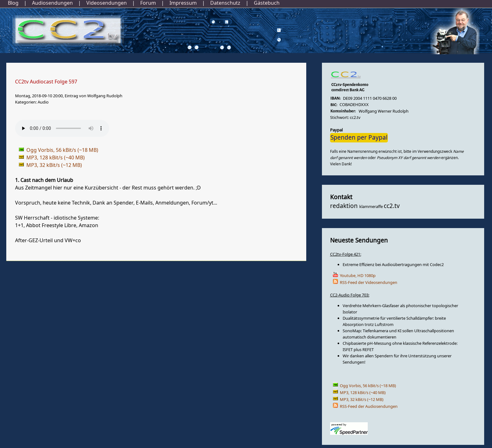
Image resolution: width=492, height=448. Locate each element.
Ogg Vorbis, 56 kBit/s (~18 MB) (368, 386)
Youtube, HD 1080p (358, 276)
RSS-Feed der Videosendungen (369, 283)
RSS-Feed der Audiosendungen (369, 406)
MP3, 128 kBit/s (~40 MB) (363, 393)
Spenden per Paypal (359, 138)
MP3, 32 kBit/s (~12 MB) (362, 400)
